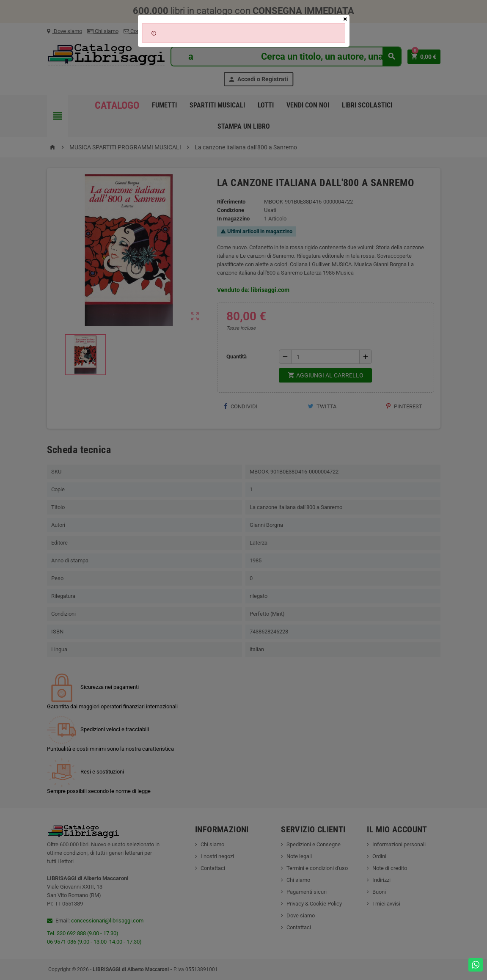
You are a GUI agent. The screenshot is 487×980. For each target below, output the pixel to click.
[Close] (345, 19)
